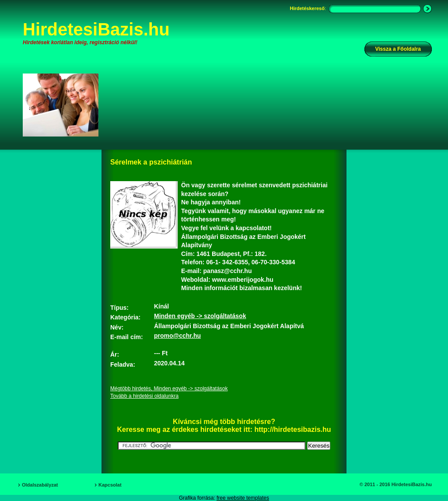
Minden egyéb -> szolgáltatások (200, 316)
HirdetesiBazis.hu (96, 29)
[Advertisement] (271, 105)
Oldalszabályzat (40, 485)
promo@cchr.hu (177, 336)
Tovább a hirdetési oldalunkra (144, 396)
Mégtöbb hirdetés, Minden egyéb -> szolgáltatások (169, 389)
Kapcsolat (110, 485)
